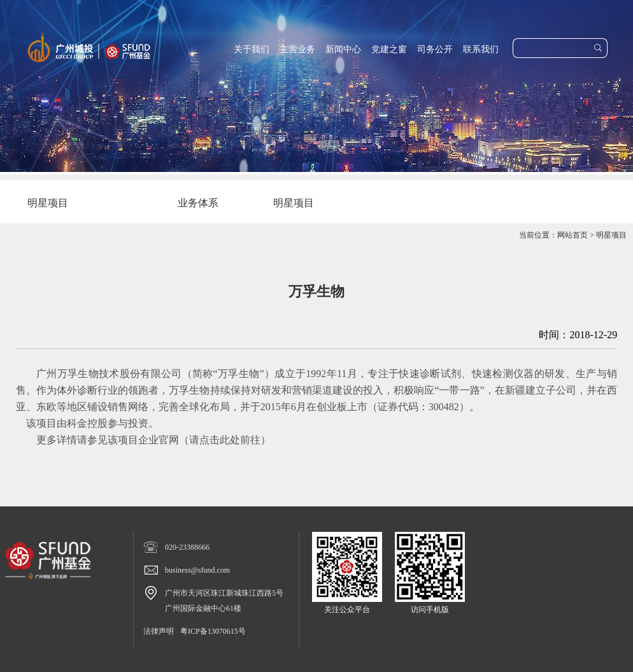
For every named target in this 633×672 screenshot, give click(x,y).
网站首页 (573, 235)
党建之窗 (389, 49)
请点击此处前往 (225, 440)
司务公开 (435, 49)
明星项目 (611, 235)
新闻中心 (343, 49)
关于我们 (252, 49)
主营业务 (297, 49)
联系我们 (481, 49)
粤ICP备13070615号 (213, 631)
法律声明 (159, 631)
